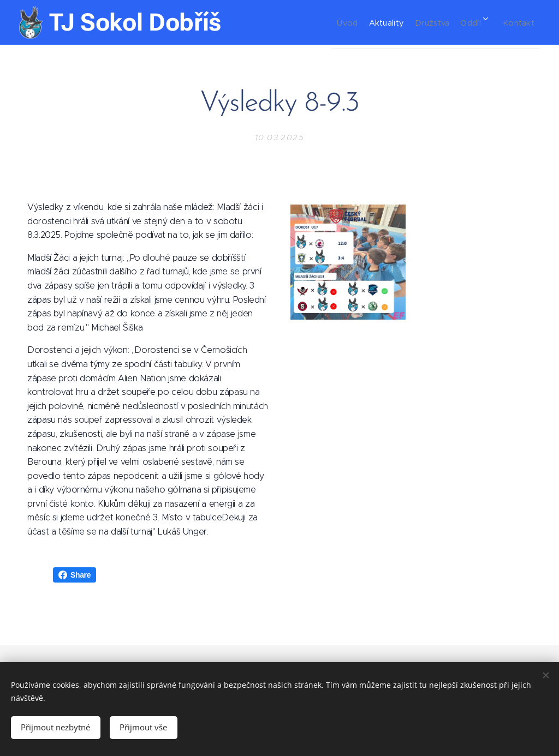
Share (75, 575)
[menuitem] (325, 22)
